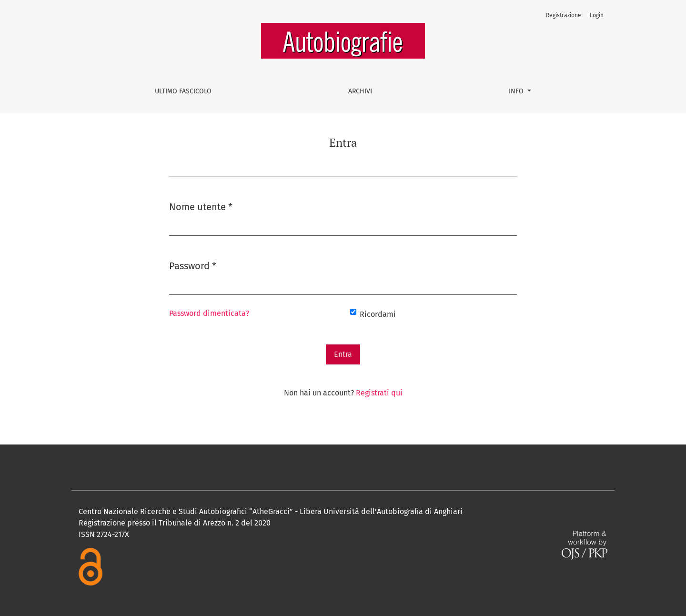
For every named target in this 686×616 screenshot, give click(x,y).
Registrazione (564, 15)
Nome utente (201, 206)
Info (517, 91)
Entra (343, 354)
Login (597, 15)
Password (193, 265)
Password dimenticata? (209, 313)
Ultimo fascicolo (183, 91)
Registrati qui (379, 393)
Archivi (360, 91)
